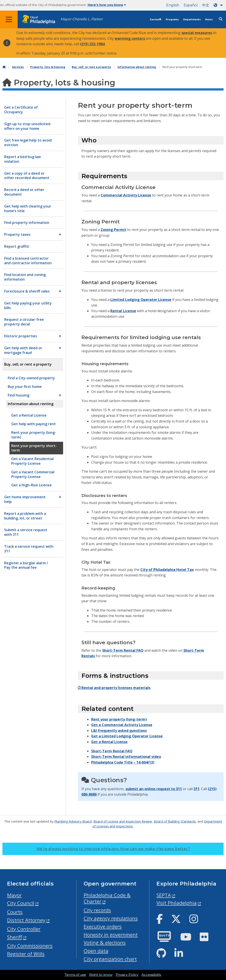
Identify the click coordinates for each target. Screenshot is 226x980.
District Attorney (26, 920)
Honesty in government (111, 935)
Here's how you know (107, 5)
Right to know (101, 975)
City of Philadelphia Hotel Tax (167, 570)
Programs (172, 20)
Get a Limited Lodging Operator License (127, 736)
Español (191, 5)
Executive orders (103, 926)
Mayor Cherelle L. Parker (82, 19)
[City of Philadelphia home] (41, 20)
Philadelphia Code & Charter (107, 898)
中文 (206, 5)
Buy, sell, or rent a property (91, 67)
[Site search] (221, 19)
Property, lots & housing (48, 67)
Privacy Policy (127, 975)
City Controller (24, 929)
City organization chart (110, 959)
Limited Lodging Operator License (141, 300)
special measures (197, 33)
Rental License (123, 311)
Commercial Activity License (126, 195)
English (173, 5)
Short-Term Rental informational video (126, 757)
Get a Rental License (109, 742)
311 (197, 789)
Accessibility (151, 975)
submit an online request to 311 (154, 789)
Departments (192, 20)
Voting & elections (105, 943)
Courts (15, 912)
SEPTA (164, 895)
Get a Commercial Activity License (122, 725)
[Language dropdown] (219, 5)
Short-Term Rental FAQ (123, 650)
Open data (96, 951)
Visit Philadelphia (177, 903)
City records (97, 910)
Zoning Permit (113, 230)
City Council (21, 903)
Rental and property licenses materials (114, 688)
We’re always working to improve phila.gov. (113, 849)
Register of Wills (26, 954)
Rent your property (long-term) (119, 719)
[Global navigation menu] (9, 19)
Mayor (14, 895)
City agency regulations (111, 918)
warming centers (130, 38)
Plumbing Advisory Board (73, 821)
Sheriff (15, 937)
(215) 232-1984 (92, 44)
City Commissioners (30, 946)
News (209, 20)
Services (156, 20)
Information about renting (137, 67)
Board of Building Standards (175, 821)
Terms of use (75, 975)
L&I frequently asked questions (119, 731)
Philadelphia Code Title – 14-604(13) (123, 762)
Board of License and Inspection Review (123, 821)
